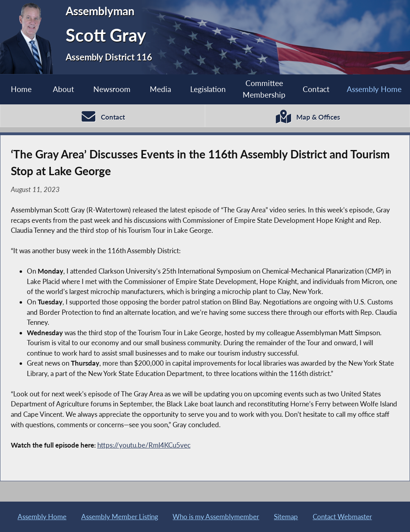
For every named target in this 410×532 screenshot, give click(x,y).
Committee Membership (264, 89)
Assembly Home (374, 89)
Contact (316, 89)
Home (21, 89)
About (63, 89)
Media (160, 89)
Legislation (208, 89)
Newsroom (112, 89)
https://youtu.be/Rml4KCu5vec (144, 445)
